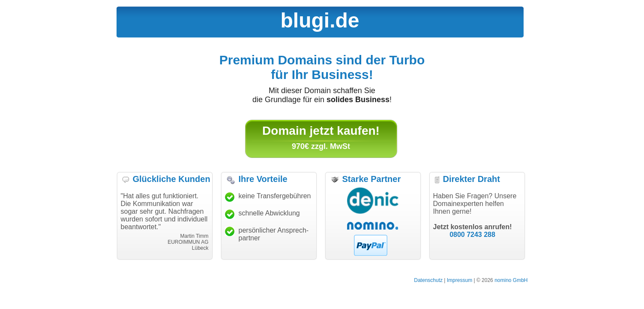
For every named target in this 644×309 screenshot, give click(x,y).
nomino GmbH (511, 280)
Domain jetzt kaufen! (321, 131)
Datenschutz (428, 280)
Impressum (460, 280)
